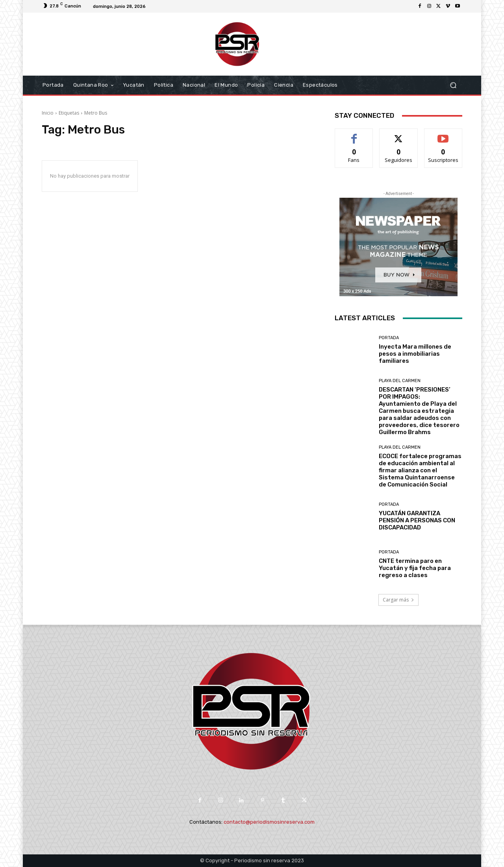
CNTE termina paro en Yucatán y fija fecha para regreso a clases (415, 568)
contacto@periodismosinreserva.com (269, 822)
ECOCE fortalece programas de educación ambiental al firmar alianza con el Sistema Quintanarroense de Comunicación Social (420, 470)
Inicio (48, 113)
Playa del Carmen (400, 381)
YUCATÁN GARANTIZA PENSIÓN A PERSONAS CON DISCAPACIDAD (417, 520)
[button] (453, 85)
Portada (389, 338)
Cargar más (398, 600)
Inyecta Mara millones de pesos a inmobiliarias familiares (415, 354)
